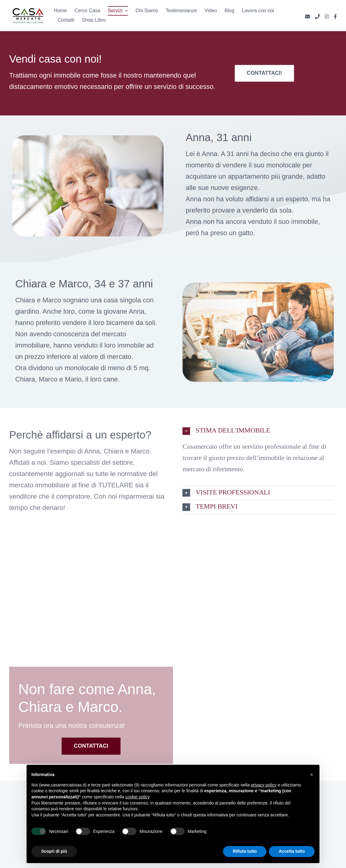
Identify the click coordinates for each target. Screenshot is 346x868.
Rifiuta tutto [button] (245, 851)
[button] (258, 431)
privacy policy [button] (264, 785)
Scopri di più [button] (54, 851)
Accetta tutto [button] (292, 851)
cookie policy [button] (137, 797)
